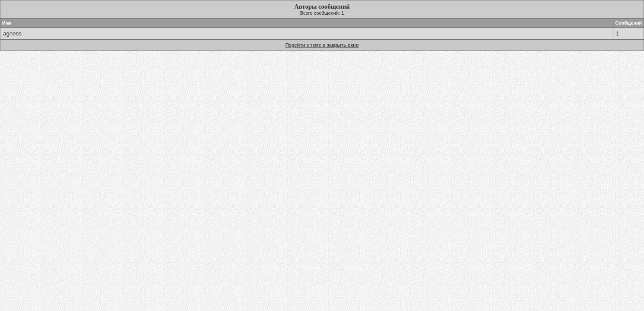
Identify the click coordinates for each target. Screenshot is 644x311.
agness (12, 33)
